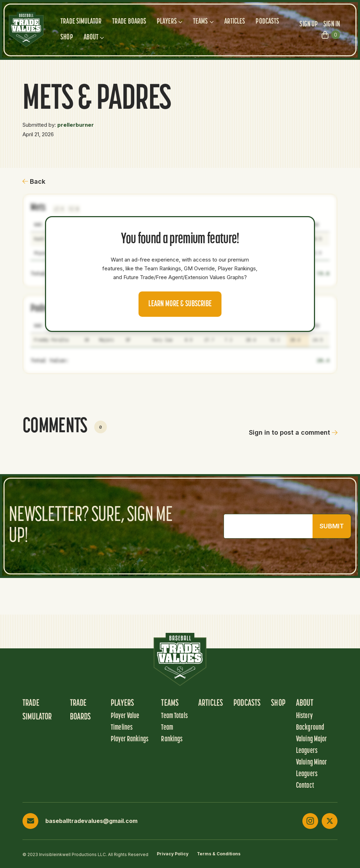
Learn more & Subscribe (180, 304)
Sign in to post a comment (293, 432)
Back (34, 181)
